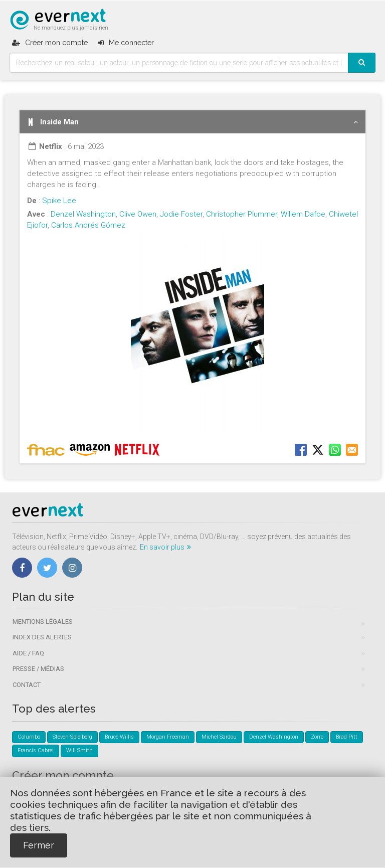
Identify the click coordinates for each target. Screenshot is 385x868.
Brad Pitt (347, 737)
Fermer (39, 845)
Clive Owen (138, 214)
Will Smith (79, 750)
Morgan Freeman (168, 737)
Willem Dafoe (303, 214)
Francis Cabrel (36, 750)
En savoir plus (165, 547)
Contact (27, 685)
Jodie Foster (181, 214)
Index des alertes (42, 637)
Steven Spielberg (72, 737)
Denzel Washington (83, 214)
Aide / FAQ (28, 653)
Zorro (317, 737)
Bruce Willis (119, 737)
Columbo (29, 737)
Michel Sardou (219, 737)
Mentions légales (43, 622)
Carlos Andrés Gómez (88, 225)
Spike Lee (59, 201)
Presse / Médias (38, 669)
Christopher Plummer (242, 214)
